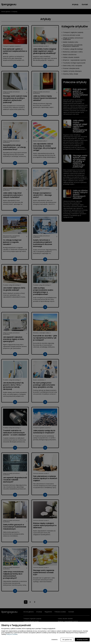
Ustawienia (54, 640)
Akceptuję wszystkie (82, 640)
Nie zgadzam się (67, 640)
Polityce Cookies (12, 634)
